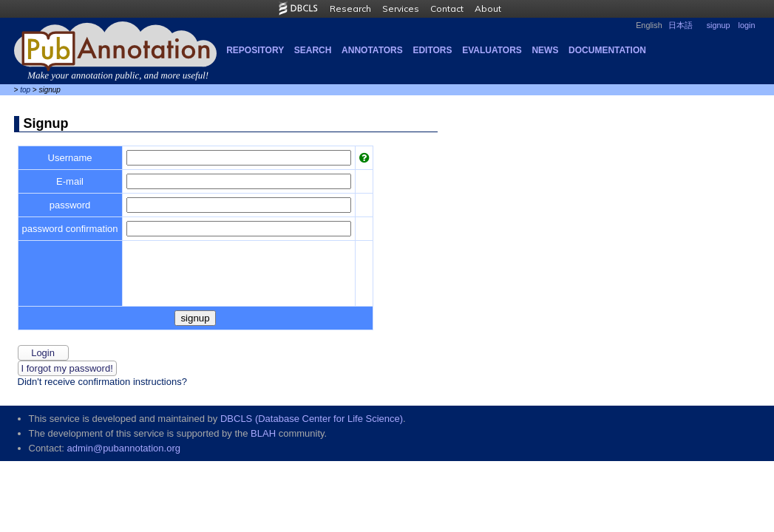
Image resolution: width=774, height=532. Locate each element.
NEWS (545, 50)
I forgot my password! (67, 368)
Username (70, 158)
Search (313, 50)
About (488, 8)
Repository (255, 50)
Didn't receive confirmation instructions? (102, 382)
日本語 (680, 25)
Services (401, 8)
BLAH (263, 433)
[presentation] (239, 273)
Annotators (372, 50)
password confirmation (70, 229)
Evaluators (492, 50)
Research (350, 8)
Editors (432, 50)
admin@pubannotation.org (124, 448)
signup (719, 25)
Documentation (607, 50)
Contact (447, 8)
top (25, 90)
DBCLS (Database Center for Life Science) (312, 419)
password (70, 205)
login (747, 25)
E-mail (70, 181)
